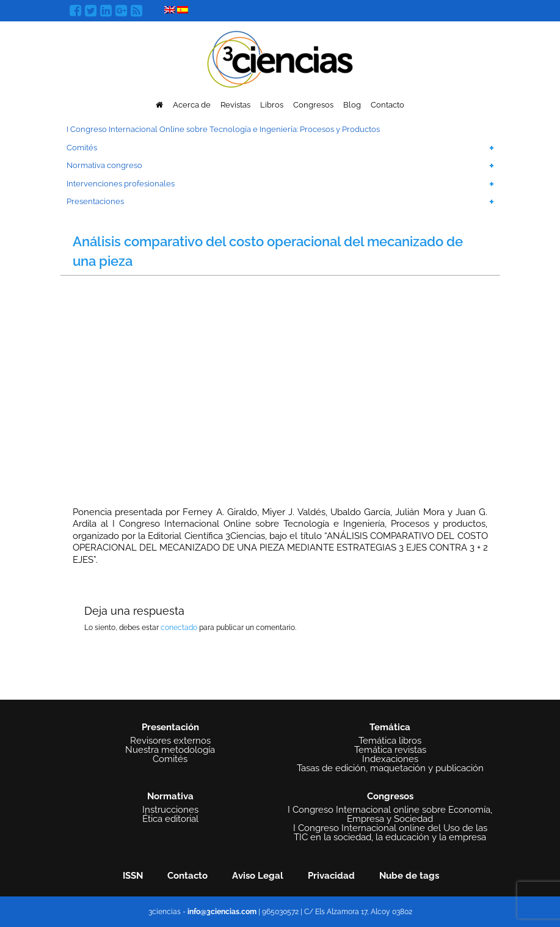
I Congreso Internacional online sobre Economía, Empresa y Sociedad (390, 815)
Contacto (387, 105)
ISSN (133, 876)
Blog (352, 105)
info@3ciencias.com (222, 912)
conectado (179, 628)
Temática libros (390, 741)
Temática (390, 727)
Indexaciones (390, 759)
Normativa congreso (104, 165)
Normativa (170, 796)
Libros (272, 105)
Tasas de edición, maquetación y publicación (390, 768)
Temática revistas (390, 750)
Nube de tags (409, 876)
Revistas (235, 105)
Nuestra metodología (170, 750)
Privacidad (331, 876)
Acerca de (192, 105)
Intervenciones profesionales (121, 184)
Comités (82, 148)
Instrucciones (170, 810)
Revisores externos (170, 741)
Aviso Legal (258, 876)
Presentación (170, 727)
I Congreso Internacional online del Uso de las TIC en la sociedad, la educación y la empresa (390, 833)
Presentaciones (95, 201)
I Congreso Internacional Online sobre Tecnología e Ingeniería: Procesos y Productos (223, 129)
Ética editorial (170, 819)
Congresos (313, 105)
